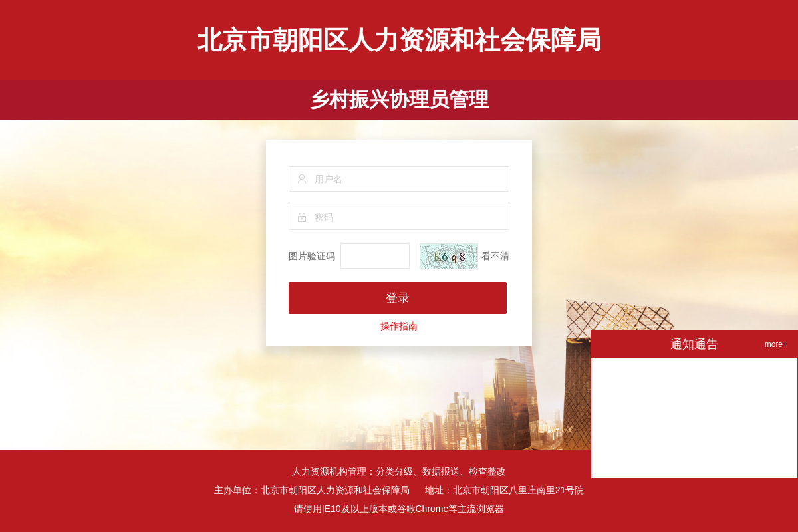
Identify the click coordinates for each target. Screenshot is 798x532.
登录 (398, 298)
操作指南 (399, 326)
